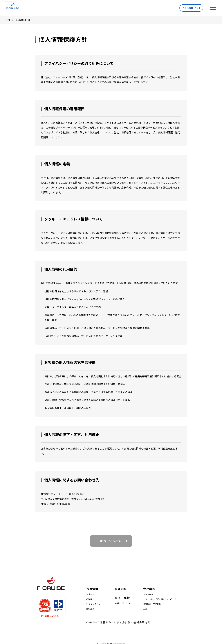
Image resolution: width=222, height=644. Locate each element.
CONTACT (194, 8)
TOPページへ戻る (109, 540)
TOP (8, 20)
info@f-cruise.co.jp (60, 503)
